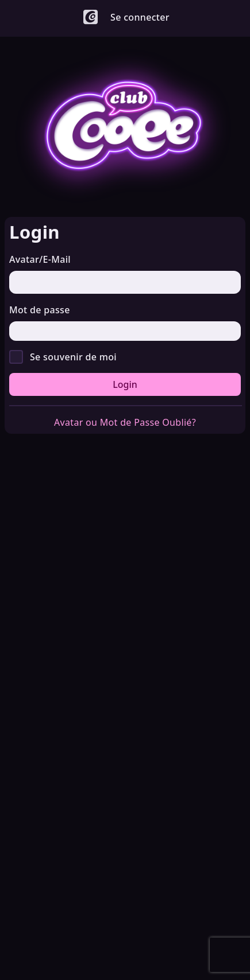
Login (125, 384)
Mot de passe (40, 310)
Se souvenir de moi (73, 357)
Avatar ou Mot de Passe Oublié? (125, 422)
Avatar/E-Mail (40, 259)
